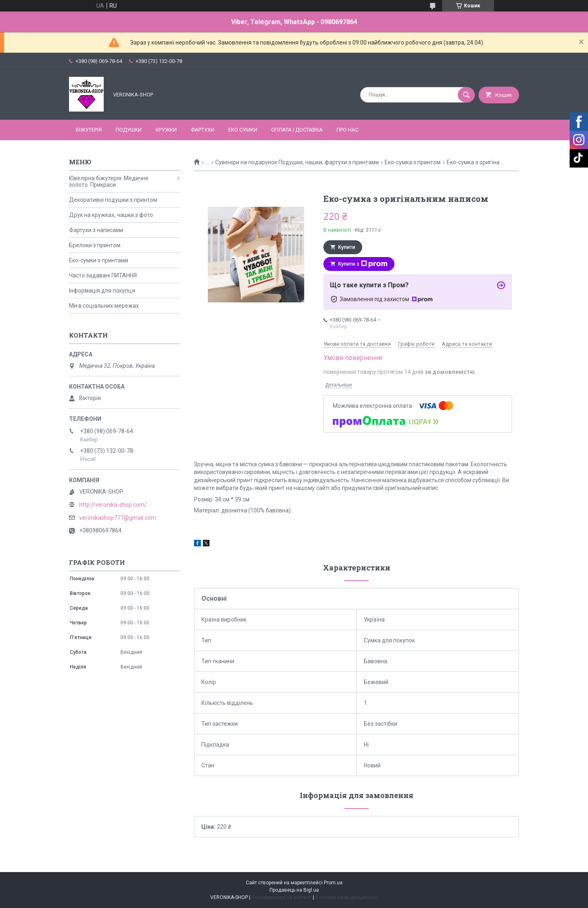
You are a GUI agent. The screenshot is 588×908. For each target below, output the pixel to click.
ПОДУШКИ (129, 130)
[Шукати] (466, 95)
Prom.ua (333, 883)
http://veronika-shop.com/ (113, 505)
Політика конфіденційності (346, 897)
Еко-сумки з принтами (99, 260)
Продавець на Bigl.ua (294, 890)
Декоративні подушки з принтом (113, 200)
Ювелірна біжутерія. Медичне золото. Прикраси (109, 181)
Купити (347, 247)
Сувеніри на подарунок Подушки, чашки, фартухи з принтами (297, 162)
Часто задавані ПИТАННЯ (103, 275)
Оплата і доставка (297, 130)
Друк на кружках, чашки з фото (111, 215)
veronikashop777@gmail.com (118, 518)
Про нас (347, 130)
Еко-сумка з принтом (413, 162)
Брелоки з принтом (95, 245)
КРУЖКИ (166, 130)
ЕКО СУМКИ (243, 130)
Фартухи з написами (96, 230)
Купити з (363, 264)
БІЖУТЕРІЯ (89, 130)
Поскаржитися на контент (282, 897)
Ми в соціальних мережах (104, 306)
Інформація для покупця (102, 291)
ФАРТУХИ (203, 130)
